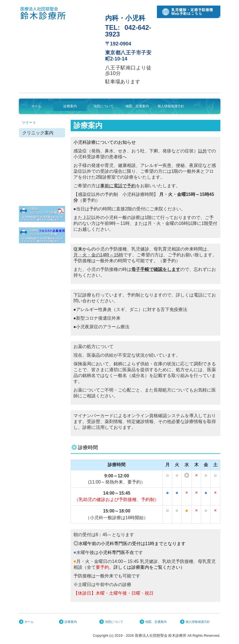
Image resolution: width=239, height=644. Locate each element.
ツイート (29, 122)
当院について (104, 106)
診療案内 (70, 106)
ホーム (36, 106)
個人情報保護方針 (171, 106)
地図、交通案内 (137, 106)
